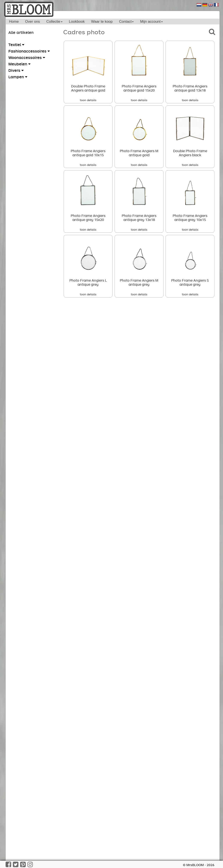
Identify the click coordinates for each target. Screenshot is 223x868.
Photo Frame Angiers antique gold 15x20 (139, 88)
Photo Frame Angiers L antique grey (88, 282)
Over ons (32, 22)
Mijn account (151, 22)
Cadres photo (84, 32)
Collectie (54, 22)
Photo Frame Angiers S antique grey (190, 282)
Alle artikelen (21, 32)
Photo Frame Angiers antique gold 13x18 (190, 88)
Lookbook (77, 22)
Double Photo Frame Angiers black (190, 153)
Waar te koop (102, 22)
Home (14, 22)
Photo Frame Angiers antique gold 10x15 (88, 153)
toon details (88, 100)
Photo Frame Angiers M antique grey (139, 282)
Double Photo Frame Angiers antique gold (88, 88)
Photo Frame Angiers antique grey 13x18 (139, 218)
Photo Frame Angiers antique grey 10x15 (190, 218)
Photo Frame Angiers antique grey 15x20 (88, 218)
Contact (126, 22)
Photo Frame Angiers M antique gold (139, 153)
